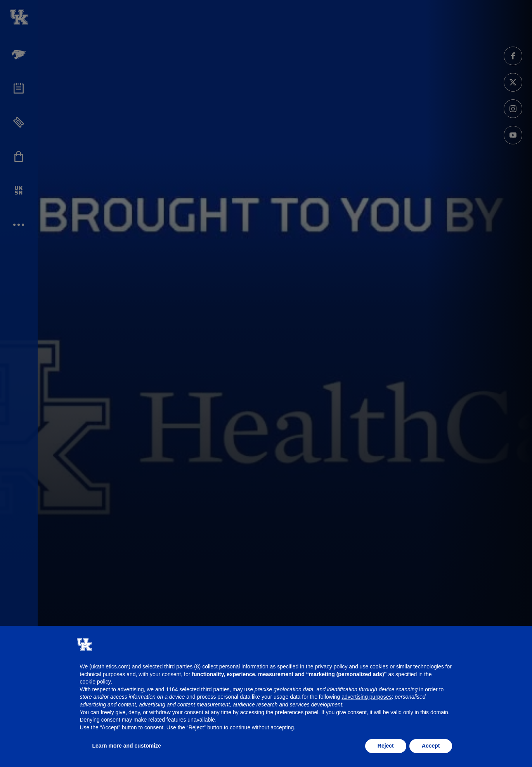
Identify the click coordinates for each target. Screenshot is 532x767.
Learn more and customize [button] (127, 746)
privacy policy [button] (331, 666)
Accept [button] (431, 746)
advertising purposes (367, 697)
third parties (215, 689)
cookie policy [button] (95, 682)
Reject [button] (386, 746)
